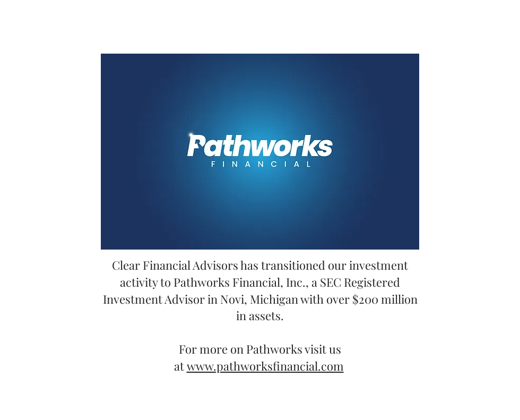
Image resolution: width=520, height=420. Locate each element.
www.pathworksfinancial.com (265, 366)
